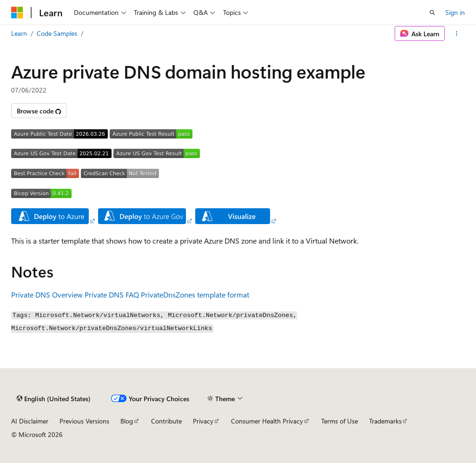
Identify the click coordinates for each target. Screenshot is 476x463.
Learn (19, 33)
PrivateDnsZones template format (195, 294)
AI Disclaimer (30, 421)
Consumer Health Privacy (267, 421)
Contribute (166, 421)
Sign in (455, 12)
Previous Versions (84, 421)
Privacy (203, 421)
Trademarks (385, 421)
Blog (127, 421)
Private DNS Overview (47, 294)
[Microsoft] (17, 13)
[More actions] (457, 33)
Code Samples (57, 33)
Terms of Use (340, 421)
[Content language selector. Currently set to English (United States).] (54, 398)
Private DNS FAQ (112, 294)
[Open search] (432, 13)
